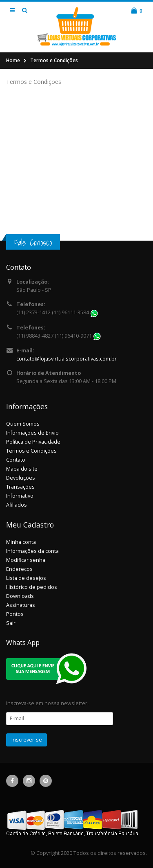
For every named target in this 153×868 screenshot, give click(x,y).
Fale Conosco (33, 242)
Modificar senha (26, 560)
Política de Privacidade (33, 442)
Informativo (20, 496)
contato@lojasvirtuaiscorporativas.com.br (67, 359)
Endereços (19, 569)
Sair (11, 623)
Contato (16, 460)
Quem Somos (23, 424)
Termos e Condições (54, 60)
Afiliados (17, 505)
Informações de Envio (32, 433)
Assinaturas (21, 605)
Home (13, 60)
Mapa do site (22, 469)
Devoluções (21, 478)
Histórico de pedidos (32, 587)
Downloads (20, 596)
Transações (20, 487)
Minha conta (21, 542)
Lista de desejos (26, 578)
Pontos (15, 614)
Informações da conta (32, 551)
